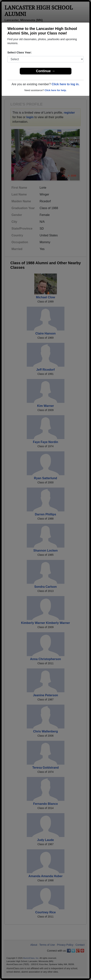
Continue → (45, 71)
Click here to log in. (66, 84)
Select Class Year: (19, 52)
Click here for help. (55, 90)
